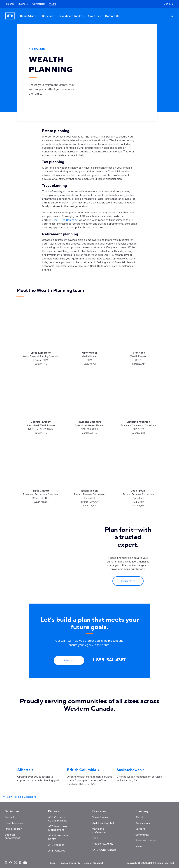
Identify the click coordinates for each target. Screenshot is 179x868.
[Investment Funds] (72, 16)
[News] (139, 846)
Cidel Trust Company (65, 220)
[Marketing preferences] (99, 831)
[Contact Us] (114, 16)
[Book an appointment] (12, 836)
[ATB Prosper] (56, 845)
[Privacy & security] (70, 863)
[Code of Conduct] (93, 863)
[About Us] (95, 16)
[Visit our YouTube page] (25, 863)
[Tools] (95, 838)
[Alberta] (24, 770)
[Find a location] (13, 829)
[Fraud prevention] (102, 844)
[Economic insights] (146, 840)
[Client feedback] (14, 823)
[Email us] (69, 660)
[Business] (23, 4)
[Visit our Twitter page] (15, 863)
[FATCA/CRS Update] (104, 850)
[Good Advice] (30, 16)
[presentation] (122, 73)
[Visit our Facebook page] (11, 863)
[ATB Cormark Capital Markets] (58, 819)
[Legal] (53, 863)
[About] (139, 817)
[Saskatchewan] (129, 770)
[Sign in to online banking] (170, 4)
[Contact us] (11, 817)
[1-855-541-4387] (109, 660)
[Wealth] (53, 4)
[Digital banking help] (104, 823)
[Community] (142, 835)
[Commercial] (38, 4)
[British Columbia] (82, 770)
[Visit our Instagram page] (6, 863)
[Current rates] (100, 817)
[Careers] (140, 829)
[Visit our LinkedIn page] (20, 863)
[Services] (50, 16)
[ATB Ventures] (57, 851)
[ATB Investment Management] (58, 828)
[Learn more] (128, 581)
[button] (89, 796)
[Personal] (8, 4)
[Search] (175, 16)
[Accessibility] (143, 823)
